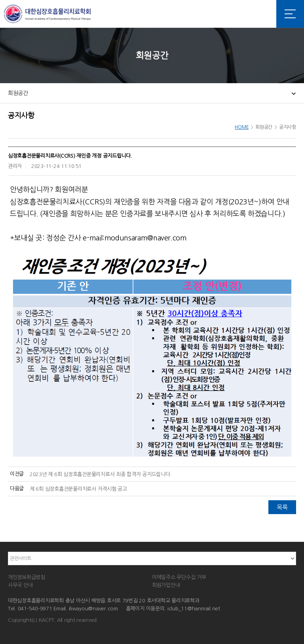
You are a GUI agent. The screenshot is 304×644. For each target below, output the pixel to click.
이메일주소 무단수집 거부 (179, 577)
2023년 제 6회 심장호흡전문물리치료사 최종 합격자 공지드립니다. (101, 474)
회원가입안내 (166, 585)
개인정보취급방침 (27, 577)
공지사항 (288, 127)
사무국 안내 (20, 585)
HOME (242, 127)
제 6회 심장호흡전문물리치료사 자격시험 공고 (78, 489)
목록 (282, 507)
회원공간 (18, 93)
